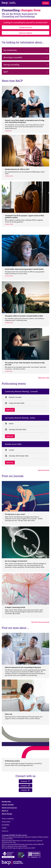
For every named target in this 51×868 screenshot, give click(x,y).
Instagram (25, 786)
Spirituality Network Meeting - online (20, 418)
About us (5, 811)
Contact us (5, 831)
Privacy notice (6, 822)
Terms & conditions (8, 819)
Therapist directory (26, 27)
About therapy (7, 814)
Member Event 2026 (13, 444)
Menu (46, 3)
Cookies (4, 828)
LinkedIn (25, 790)
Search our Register (26, 33)
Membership (6, 802)
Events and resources (9, 808)
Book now (10, 410)
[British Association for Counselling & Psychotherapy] (9, 3)
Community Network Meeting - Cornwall (21, 391)
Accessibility (6, 825)
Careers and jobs (8, 805)
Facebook (25, 781)
